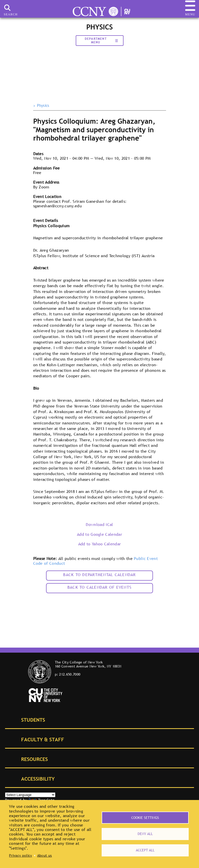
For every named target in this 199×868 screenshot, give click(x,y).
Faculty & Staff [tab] (37, 739)
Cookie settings (145, 817)
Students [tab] (27, 720)
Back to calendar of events (99, 587)
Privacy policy (21, 855)
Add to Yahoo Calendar (100, 544)
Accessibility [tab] (32, 778)
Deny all (145, 834)
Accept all (145, 850)
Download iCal (99, 524)
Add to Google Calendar (99, 534)
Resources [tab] (29, 759)
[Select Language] (30, 795)
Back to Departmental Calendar (99, 575)
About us (45, 855)
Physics (43, 106)
